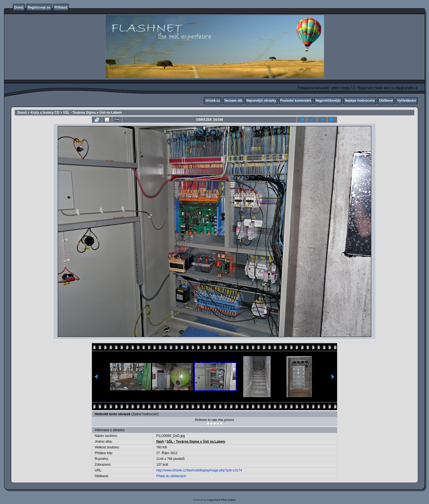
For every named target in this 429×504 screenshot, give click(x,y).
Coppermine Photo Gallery (221, 500)
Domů (19, 7)
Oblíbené (386, 101)
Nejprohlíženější (328, 101)
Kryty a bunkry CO (45, 113)
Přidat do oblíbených (171, 476)
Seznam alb (233, 101)
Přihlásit (61, 7)
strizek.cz (213, 101)
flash (160, 442)
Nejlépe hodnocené (360, 101)
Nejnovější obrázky (261, 101)
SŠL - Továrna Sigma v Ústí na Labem (92, 113)
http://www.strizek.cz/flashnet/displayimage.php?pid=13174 (199, 470)
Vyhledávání (407, 101)
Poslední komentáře (296, 101)
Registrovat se (39, 7)
